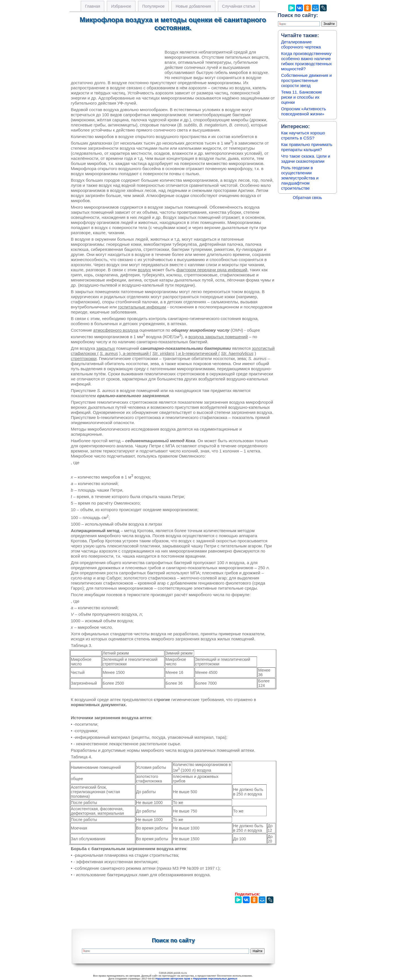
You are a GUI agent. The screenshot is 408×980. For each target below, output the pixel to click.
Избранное (121, 6)
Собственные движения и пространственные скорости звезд (306, 80)
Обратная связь (307, 198)
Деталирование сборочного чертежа (301, 44)
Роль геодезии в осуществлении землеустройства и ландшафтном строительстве (300, 178)
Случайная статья (239, 6)
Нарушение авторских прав (173, 979)
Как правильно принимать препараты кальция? (307, 147)
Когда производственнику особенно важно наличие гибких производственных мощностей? (306, 61)
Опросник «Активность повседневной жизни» (303, 111)
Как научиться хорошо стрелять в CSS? (303, 135)
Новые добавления (193, 6)
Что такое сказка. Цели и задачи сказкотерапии (306, 159)
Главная (93, 6)
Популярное (153, 6)
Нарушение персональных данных (215, 979)
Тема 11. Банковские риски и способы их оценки (302, 97)
